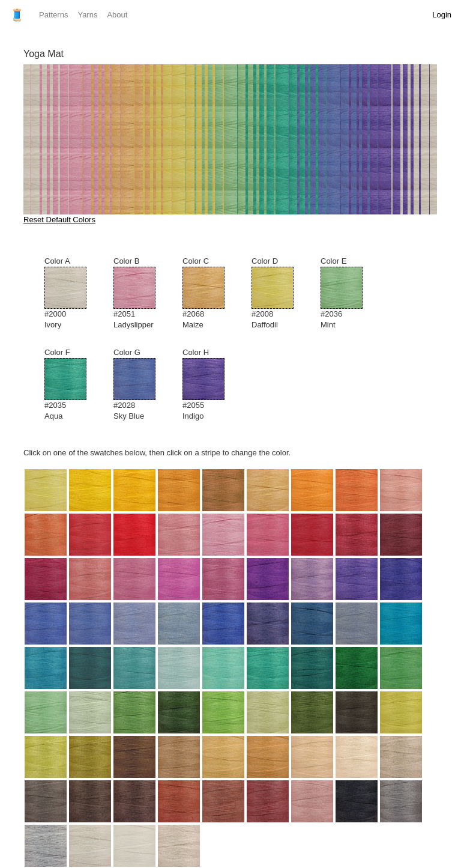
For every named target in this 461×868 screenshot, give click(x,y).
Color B (142, 293)
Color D (280, 293)
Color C (211, 293)
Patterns (53, 15)
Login (442, 15)
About (117, 15)
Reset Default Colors (59, 220)
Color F (73, 385)
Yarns (87, 15)
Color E (349, 293)
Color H (211, 385)
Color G (142, 385)
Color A (73, 293)
